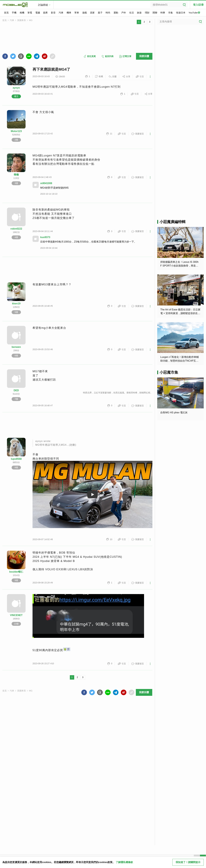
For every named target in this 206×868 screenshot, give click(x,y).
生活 (131, 13)
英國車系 (22, 20)
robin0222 (16, 229)
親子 (100, 13)
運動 (116, 13)
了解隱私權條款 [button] (124, 862)
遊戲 (85, 13)
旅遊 (139, 13)
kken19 (16, 304)
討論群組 (43, 5)
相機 (22, 13)
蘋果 (45, 13)
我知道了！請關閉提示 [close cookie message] (188, 862)
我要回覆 (144, 56)
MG (31, 20)
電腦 (38, 13)
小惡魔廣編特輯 (173, 222)
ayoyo (16, 88)
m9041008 (46, 183)
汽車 (61, 13)
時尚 (108, 13)
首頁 (6, 13)
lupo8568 (16, 459)
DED (16, 390)
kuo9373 (45, 237)
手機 (14, 13)
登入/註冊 (198, 5)
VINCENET (16, 615)
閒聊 (155, 13)
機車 (69, 13)
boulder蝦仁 (16, 572)
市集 (171, 13)
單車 (77, 13)
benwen (16, 347)
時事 (163, 13)
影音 (53, 13)
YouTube (194, 13)
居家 (92, 13)
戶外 (124, 13)
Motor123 (16, 131)
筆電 (30, 13)
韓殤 (16, 175)
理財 (147, 13)
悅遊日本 (181, 13)
